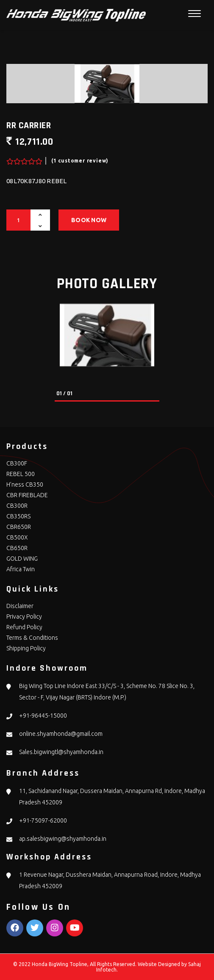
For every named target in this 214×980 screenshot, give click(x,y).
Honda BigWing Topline (60, 964)
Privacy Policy (24, 617)
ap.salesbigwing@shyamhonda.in (63, 839)
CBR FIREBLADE (27, 495)
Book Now (89, 220)
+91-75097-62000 (43, 820)
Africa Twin (21, 569)
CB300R (17, 506)
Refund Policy (24, 627)
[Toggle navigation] (195, 14)
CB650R (17, 548)
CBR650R (19, 527)
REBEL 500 (21, 474)
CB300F (17, 463)
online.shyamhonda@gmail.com (61, 734)
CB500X (17, 537)
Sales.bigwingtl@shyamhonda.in (61, 752)
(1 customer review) (80, 161)
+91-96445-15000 (43, 716)
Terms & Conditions (32, 638)
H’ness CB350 (25, 484)
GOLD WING (22, 559)
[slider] (23, 159)
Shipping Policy (26, 648)
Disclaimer (20, 606)
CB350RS (18, 516)
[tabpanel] (107, 335)
